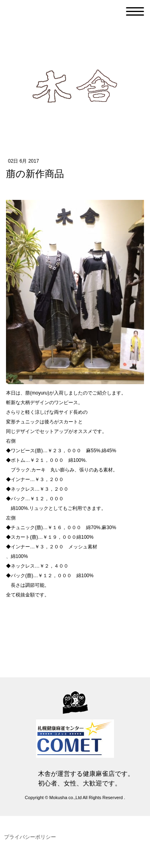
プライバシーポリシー (30, 837)
